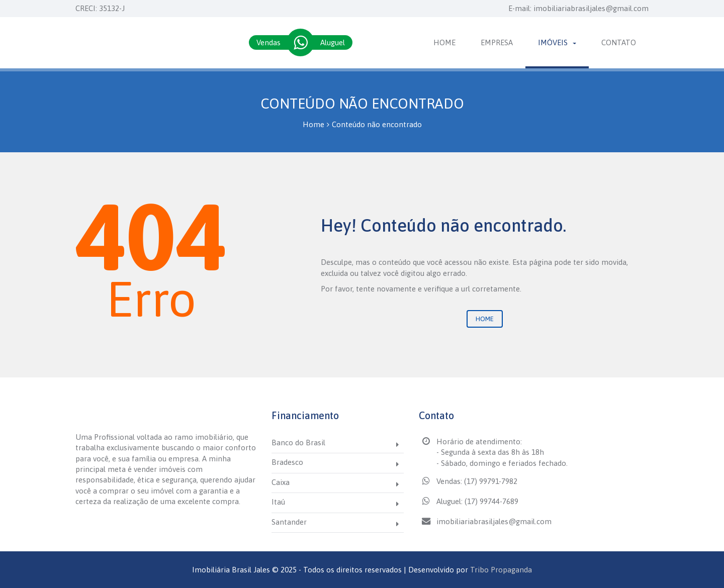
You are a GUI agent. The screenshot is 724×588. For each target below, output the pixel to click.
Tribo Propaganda (501, 570)
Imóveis (557, 42)
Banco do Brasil (298, 443)
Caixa (281, 482)
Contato (619, 42)
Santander (289, 522)
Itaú (278, 502)
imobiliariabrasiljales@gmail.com (591, 8)
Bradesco (287, 462)
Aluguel (333, 42)
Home (444, 42)
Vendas (268, 42)
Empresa (497, 42)
